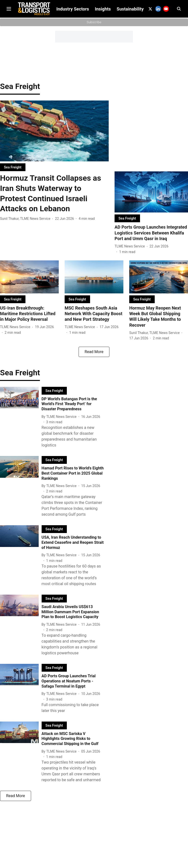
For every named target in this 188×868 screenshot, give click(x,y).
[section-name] (13, 171)
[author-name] (26, 223)
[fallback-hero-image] (54, 135)
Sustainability (130, 54)
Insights (103, 54)
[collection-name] (20, 90)
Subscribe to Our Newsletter (94, 5)
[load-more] (94, 356)
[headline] (54, 197)
